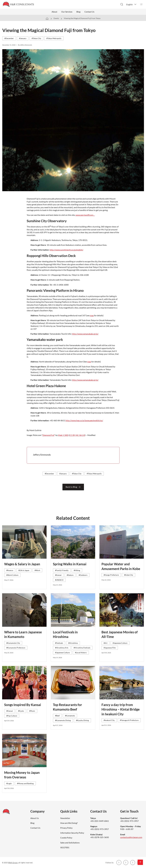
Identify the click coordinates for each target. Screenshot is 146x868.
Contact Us (89, 12)
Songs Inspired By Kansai (23, 705)
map (92, 315)
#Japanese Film (110, 648)
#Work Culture (12, 575)
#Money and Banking (25, 783)
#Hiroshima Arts (62, 648)
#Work (37, 570)
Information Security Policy (72, 833)
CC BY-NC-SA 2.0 (77, 435)
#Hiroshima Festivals (82, 648)
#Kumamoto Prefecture (16, 648)
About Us (35, 818)
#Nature (70, 575)
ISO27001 (65, 847)
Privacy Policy (66, 828)
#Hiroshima (73, 643)
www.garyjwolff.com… (85, 215)
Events (56, 18)
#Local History (81, 653)
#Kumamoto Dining (63, 720)
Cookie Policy (66, 838)
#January (23, 38)
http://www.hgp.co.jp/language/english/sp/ (84, 420)
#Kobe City (129, 575)
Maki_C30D (63, 435)
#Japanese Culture (62, 653)
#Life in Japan (24, 570)
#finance (10, 570)
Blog (78, 12)
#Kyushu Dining (82, 720)
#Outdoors (83, 575)
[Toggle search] (122, 4)
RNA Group (13, 863)
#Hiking (77, 570)
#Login (9, 783)
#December (9, 38)
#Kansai (58, 575)
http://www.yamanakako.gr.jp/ (85, 334)
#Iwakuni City (109, 720)
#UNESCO (59, 580)
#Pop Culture (12, 716)
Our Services (67, 12)
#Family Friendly (62, 570)
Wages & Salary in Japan (22, 564)
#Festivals (59, 643)
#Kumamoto (70, 716)
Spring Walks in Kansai (70, 564)
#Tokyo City (36, 38)
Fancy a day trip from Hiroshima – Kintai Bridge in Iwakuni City (121, 709)
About (54, 12)
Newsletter (65, 818)
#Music (32, 711)
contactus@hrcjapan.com (131, 837)
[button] (132, 4)
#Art (105, 643)
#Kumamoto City (13, 643)
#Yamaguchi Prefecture (129, 720)
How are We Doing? (69, 823)
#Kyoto (21, 711)
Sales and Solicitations (70, 843)
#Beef (57, 716)
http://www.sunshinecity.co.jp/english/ (66, 250)
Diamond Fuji (48, 435)
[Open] (141, 4)
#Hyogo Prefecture (111, 575)
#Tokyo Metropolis (54, 38)
